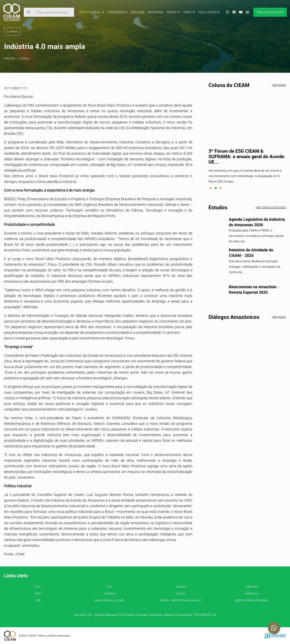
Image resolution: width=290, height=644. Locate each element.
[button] (211, 188)
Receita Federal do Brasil (252, 600)
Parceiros (156, 12)
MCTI (38, 587)
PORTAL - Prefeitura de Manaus (181, 600)
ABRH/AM (252, 587)
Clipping (24, 58)
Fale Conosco (209, 12)
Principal (10, 58)
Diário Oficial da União (109, 600)
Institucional (92, 12)
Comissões (118, 12)
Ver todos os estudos (271, 207)
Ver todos (279, 85)
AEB (38, 600)
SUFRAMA (109, 593)
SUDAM (181, 593)
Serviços (138, 12)
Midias (173, 12)
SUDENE (181, 587)
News (189, 12)
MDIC (38, 593)
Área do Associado (270, 12)
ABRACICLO (252, 593)
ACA (109, 587)
